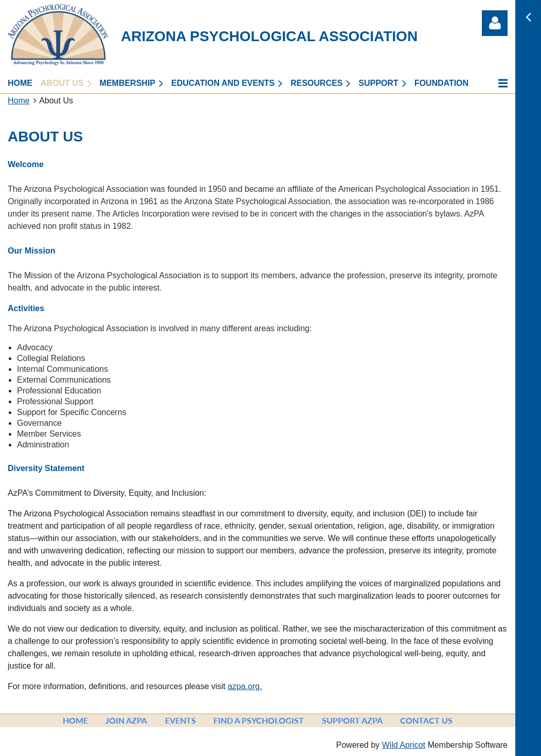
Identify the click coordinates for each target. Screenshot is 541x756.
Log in (495, 23)
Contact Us (426, 720)
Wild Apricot (403, 745)
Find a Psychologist (259, 720)
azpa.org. (245, 686)
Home (19, 101)
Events (181, 720)
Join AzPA (126, 720)
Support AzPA (352, 720)
